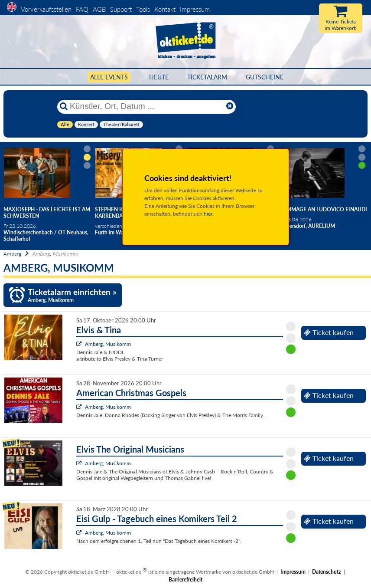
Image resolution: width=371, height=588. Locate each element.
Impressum (195, 9)
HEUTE (159, 77)
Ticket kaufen (329, 332)
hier (208, 214)
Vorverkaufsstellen (46, 9)
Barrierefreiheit (185, 580)
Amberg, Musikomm (108, 344)
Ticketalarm (207, 77)
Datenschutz (327, 572)
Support (121, 9)
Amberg (12, 254)
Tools (143, 9)
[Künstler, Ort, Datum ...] (146, 106)
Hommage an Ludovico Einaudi (323, 209)
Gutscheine (265, 77)
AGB (99, 9)
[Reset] (230, 106)
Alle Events (109, 77)
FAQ (82, 9)
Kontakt (165, 9)
